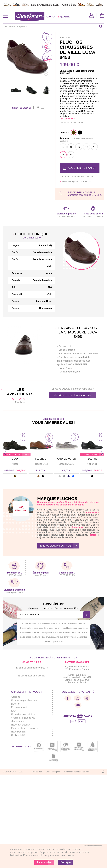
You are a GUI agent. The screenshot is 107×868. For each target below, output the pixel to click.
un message (39, 676)
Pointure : (76, 140)
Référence (65, 123)
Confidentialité (18, 735)
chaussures (77, 527)
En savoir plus (68, 119)
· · (15, 464)
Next (102, 453)
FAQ (13, 711)
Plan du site (37, 772)
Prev (5, 453)
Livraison (16, 704)
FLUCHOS (41, 459)
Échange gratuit (19, 707)
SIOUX (15, 459)
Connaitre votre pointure (23, 714)
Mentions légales (53, 772)
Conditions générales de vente (77, 772)
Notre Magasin (18, 732)
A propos (16, 697)
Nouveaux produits (20, 725)
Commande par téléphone (24, 700)
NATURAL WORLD (66, 459)
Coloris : (64, 133)
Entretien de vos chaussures (25, 728)
